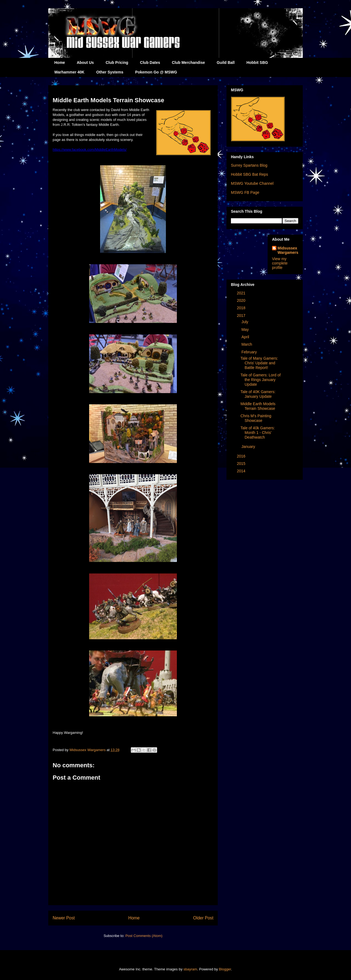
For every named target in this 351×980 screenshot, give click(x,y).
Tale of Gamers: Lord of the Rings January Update (261, 380)
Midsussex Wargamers (288, 250)
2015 (242, 464)
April (246, 337)
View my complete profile (280, 263)
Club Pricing (117, 63)
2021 (242, 293)
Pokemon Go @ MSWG (156, 72)
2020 (242, 300)
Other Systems (110, 72)
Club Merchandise (189, 63)
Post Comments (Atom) (144, 936)
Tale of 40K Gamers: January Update (258, 394)
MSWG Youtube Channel (252, 183)
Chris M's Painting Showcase (256, 418)
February (250, 352)
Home (60, 63)
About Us (85, 63)
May (245, 329)
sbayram (190, 969)
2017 (242, 316)
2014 (242, 471)
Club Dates (150, 63)
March (247, 344)
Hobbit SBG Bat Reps (249, 174)
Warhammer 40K (69, 72)
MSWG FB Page (245, 192)
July (245, 322)
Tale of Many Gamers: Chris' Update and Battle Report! (259, 363)
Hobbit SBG (257, 63)
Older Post (203, 918)
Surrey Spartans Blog (249, 165)
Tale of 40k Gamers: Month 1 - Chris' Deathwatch (258, 433)
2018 (242, 308)
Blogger (225, 969)
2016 (242, 456)
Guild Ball (226, 63)
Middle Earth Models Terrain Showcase (258, 406)
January (249, 447)
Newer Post (64, 918)
